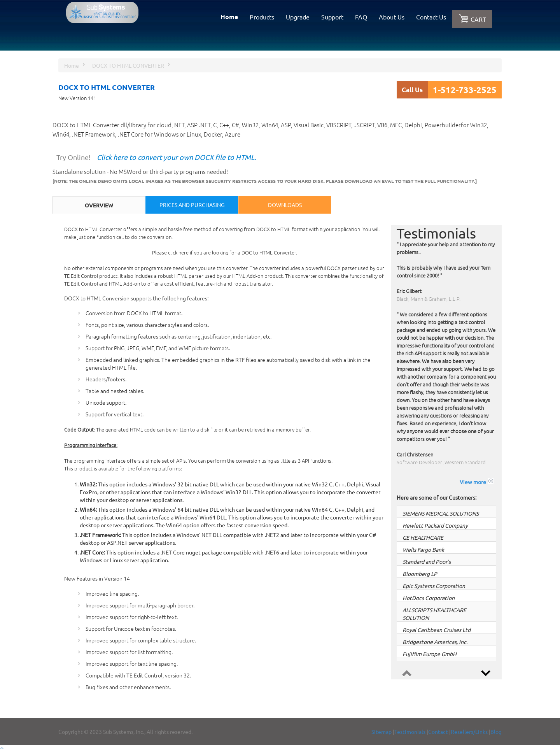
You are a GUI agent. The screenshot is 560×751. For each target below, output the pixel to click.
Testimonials (410, 732)
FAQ (361, 17)
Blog (496, 732)
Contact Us (431, 17)
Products (262, 17)
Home (229, 17)
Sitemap (381, 732)
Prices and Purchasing (192, 205)
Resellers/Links (469, 732)
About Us (392, 17)
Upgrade (298, 17)
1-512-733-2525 (465, 90)
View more (473, 482)
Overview (99, 205)
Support (332, 17)
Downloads (285, 205)
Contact (438, 732)
